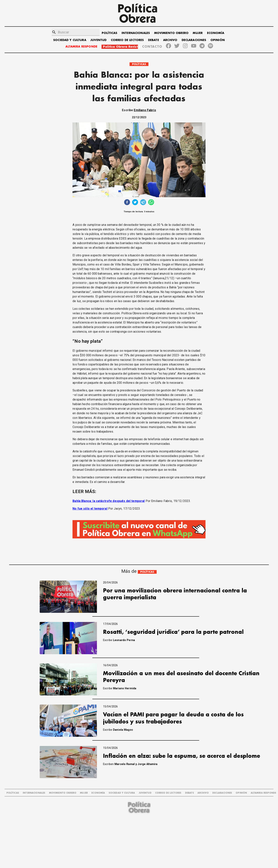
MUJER (198, 33)
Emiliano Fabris (145, 110)
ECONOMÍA (216, 33)
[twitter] (135, 203)
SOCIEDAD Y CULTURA (70, 40)
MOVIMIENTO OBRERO (171, 33)
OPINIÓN (218, 40)
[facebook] (127, 203)
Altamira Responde (263, 793)
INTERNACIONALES (136, 33)
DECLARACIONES (194, 40)
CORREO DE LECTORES (127, 40)
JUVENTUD (98, 40)
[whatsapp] (151, 203)
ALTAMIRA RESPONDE (81, 47)
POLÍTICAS (109, 33)
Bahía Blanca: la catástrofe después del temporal (109, 501)
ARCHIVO (170, 40)
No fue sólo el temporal (90, 509)
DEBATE (154, 40)
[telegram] (143, 203)
